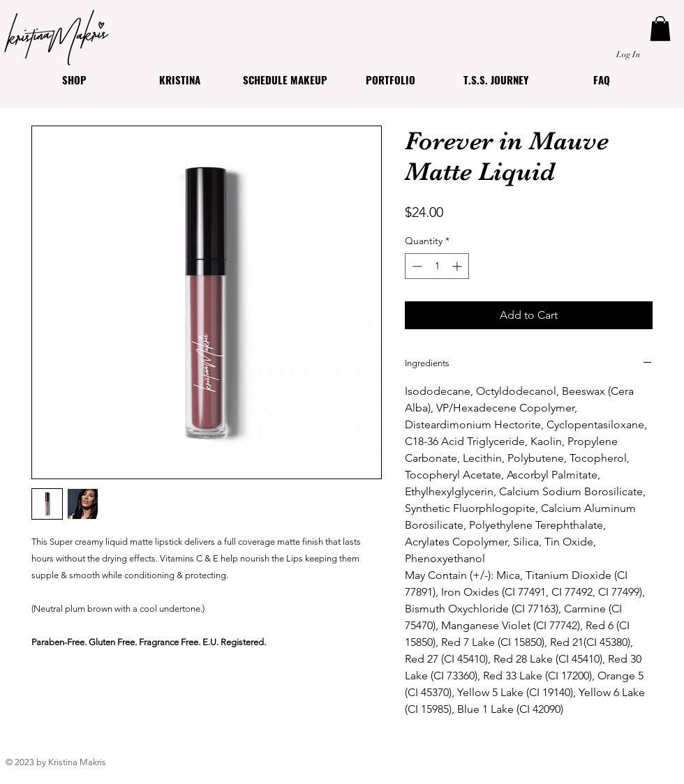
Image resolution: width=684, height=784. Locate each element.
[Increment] (458, 266)
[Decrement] (416, 266)
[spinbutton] (437, 266)
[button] (660, 29)
